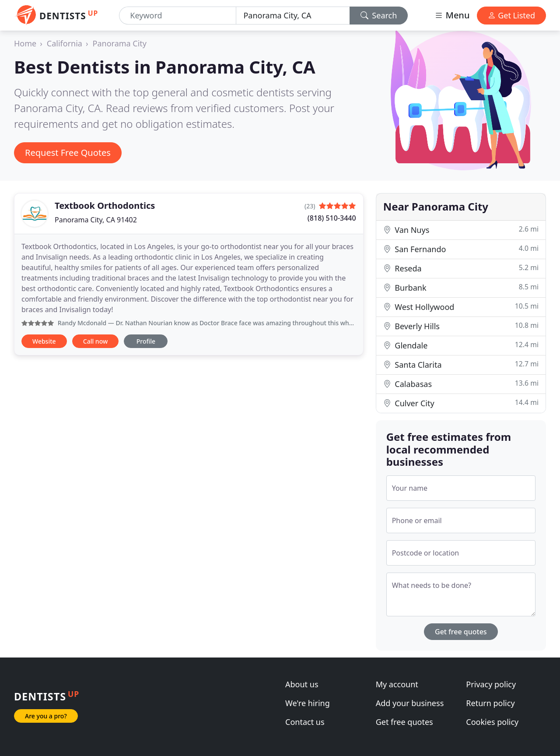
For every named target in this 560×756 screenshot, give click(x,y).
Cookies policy (492, 722)
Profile (146, 341)
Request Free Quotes (68, 153)
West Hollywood (461, 307)
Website (44, 341)
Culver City (461, 403)
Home (25, 43)
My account (397, 684)
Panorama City (120, 43)
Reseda (461, 268)
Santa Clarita (461, 364)
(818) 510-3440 (332, 218)
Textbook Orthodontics (105, 206)
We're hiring (308, 703)
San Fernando (461, 249)
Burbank (461, 287)
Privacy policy (491, 684)
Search (379, 15)
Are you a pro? (46, 716)
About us (302, 684)
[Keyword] (178, 16)
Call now (95, 341)
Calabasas (461, 384)
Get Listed (511, 15)
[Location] (293, 16)
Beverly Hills (461, 326)
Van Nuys (461, 230)
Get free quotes (461, 632)
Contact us (305, 722)
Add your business (410, 703)
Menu (452, 15)
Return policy (490, 703)
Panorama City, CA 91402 (96, 220)
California (65, 43)
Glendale (461, 345)
